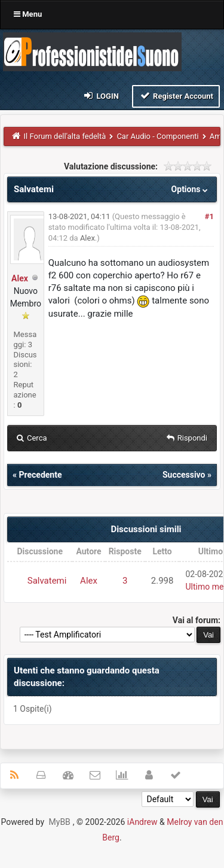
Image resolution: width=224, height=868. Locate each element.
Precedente (40, 475)
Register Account (176, 95)
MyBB (60, 822)
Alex (20, 278)
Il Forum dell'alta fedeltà (65, 136)
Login (101, 95)
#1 (209, 216)
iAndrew (142, 822)
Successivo (184, 475)
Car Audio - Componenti (157, 136)
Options (191, 189)
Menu (28, 14)
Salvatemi (47, 581)
